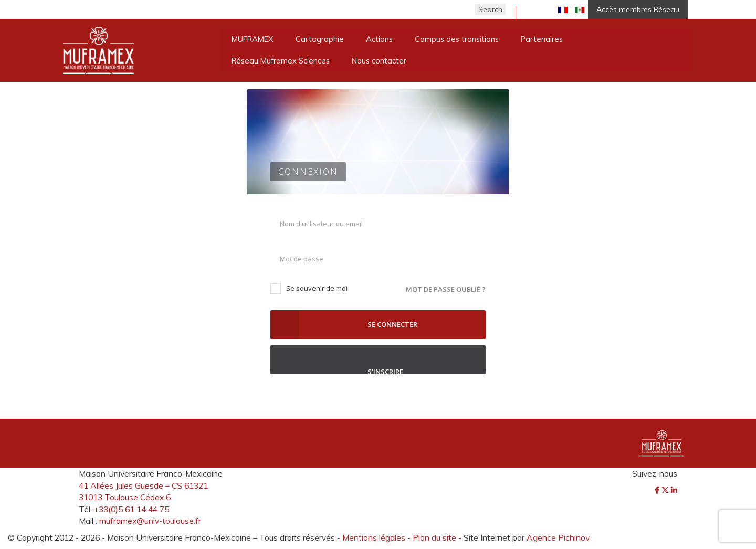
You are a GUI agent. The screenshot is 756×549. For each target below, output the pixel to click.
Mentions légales (374, 537)
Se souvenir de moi (309, 288)
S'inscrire (378, 360)
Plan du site (434, 537)
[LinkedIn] (674, 490)
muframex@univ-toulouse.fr (150, 521)
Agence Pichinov (558, 537)
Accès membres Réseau (638, 9)
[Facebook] (658, 490)
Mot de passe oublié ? (446, 289)
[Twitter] (666, 490)
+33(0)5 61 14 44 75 (132, 509)
